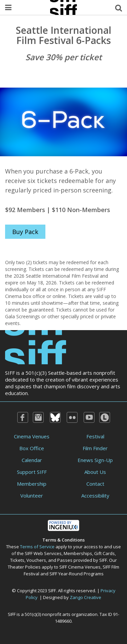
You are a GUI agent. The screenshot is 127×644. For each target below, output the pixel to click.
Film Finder (95, 448)
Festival (95, 436)
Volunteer (32, 496)
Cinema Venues (32, 436)
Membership (32, 484)
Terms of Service (37, 547)
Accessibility (95, 496)
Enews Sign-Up (95, 460)
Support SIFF (32, 472)
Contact (95, 484)
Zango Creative (86, 597)
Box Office (32, 448)
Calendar (32, 460)
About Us (95, 472)
